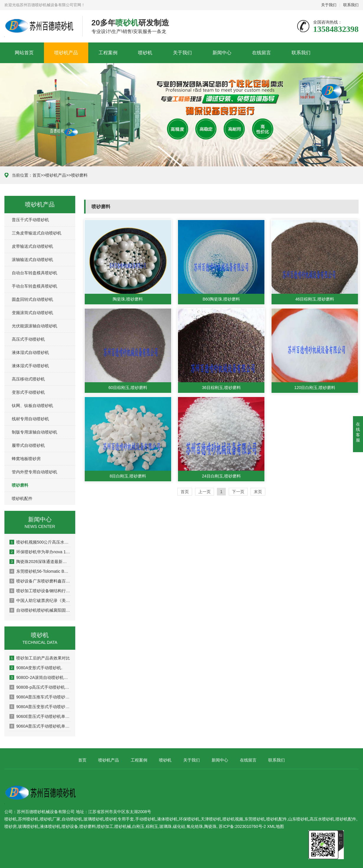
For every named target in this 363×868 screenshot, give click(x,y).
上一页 (205, 492)
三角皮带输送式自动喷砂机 (37, 233)
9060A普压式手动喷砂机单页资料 (40, 726)
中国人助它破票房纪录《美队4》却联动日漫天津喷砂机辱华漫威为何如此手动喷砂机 (40, 600)
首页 (37, 175)
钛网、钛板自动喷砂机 (32, 406)
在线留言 (261, 53)
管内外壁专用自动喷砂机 (35, 472)
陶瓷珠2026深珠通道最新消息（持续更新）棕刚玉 (40, 562)
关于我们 (329, 5)
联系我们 (351, 5)
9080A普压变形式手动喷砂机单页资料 (40, 707)
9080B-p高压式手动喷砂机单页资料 (40, 687)
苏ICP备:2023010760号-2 (242, 826)
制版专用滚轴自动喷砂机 (35, 432)
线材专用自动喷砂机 (30, 419)
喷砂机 (145, 53)
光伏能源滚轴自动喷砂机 (35, 326)
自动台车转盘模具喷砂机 (35, 273)
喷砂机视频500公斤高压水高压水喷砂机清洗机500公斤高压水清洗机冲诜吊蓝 (40, 542)
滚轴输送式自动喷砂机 (32, 260)
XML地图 (275, 826)
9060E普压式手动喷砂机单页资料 (40, 716)
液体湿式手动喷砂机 (30, 366)
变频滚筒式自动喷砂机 (32, 313)
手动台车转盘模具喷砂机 (35, 286)
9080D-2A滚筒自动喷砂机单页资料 (40, 677)
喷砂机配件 (22, 498)
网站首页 (24, 53)
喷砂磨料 (79, 175)
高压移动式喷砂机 (28, 379)
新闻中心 (222, 53)
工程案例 (108, 53)
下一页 (238, 492)
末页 (258, 492)
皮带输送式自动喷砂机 (32, 246)
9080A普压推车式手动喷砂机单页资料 (40, 697)
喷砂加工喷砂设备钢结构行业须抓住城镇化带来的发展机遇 (40, 591)
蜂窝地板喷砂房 (26, 459)
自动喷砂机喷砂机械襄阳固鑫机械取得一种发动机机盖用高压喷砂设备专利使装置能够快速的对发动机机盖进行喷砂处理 (40, 610)
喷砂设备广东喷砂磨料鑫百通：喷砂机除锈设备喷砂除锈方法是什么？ (40, 581)
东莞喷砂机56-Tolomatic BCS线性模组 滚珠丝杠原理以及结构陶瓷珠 (40, 571)
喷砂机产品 (66, 53)
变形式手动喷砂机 (28, 392)
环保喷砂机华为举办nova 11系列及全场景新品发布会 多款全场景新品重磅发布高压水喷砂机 (40, 552)
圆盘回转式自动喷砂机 (32, 299)
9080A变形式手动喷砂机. (36, 668)
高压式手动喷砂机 (28, 339)
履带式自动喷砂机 (28, 445)
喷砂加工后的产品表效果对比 (40, 658)
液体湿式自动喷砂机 (30, 352)
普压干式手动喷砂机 (30, 220)
